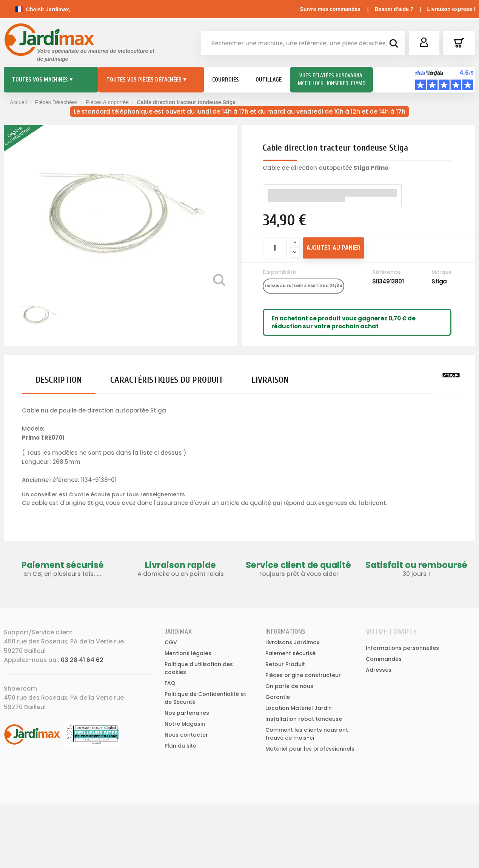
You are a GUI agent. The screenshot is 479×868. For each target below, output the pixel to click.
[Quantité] (275, 248)
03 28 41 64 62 (82, 660)
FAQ (170, 683)
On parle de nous (289, 686)
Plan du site (180, 746)
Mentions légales (188, 653)
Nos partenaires (187, 713)
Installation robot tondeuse (304, 719)
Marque (441, 272)
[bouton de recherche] (393, 45)
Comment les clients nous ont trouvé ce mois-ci (307, 734)
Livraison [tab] (270, 380)
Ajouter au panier (333, 248)
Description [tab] (59, 380)
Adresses (379, 670)
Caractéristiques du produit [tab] (167, 380)
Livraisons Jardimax (292, 642)
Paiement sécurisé (290, 653)
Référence (386, 272)
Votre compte (391, 632)
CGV (171, 642)
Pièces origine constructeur (303, 675)
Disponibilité (279, 272)
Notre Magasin (185, 724)
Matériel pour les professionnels (310, 749)
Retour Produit (285, 664)
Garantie (278, 697)
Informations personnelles (402, 648)
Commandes (384, 659)
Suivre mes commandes (330, 9)
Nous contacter (186, 735)
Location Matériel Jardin (299, 708)
